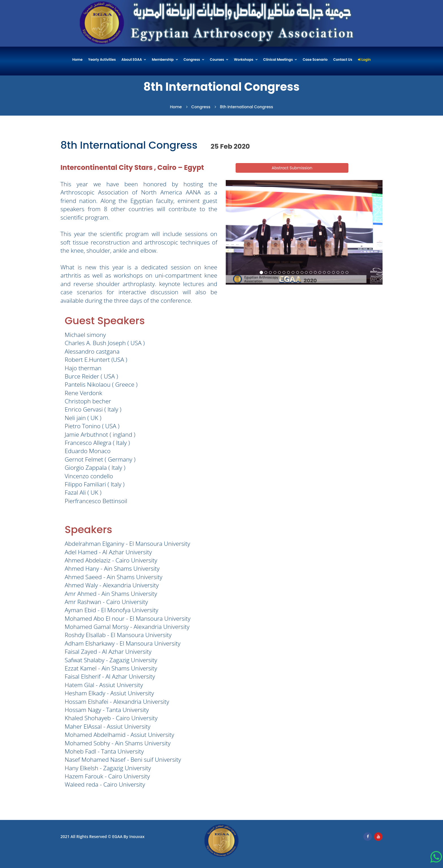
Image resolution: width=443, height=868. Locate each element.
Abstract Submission (292, 168)
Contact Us (343, 60)
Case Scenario (315, 60)
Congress (192, 60)
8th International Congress (247, 107)
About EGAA (132, 60)
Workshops (244, 60)
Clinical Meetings (278, 60)
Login (364, 60)
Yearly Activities (102, 60)
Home (77, 60)
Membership (163, 60)
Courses (217, 60)
